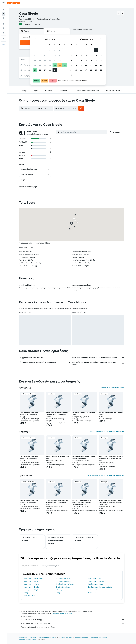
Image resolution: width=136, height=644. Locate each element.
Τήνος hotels (60, 593)
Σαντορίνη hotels (29, 596)
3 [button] (55, 50)
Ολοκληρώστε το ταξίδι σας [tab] (51, 566)
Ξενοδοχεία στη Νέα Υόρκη (65, 584)
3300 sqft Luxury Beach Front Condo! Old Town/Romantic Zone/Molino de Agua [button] (82, 502)
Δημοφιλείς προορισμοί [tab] (30, 566)
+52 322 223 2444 (26, 21)
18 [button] (60, 60)
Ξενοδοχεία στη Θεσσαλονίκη (33, 578)
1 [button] (45, 50)
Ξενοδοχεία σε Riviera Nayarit (99, 638)
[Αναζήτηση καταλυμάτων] (4, 14)
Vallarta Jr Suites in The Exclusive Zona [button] (84, 414)
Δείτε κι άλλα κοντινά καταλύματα (113, 388)
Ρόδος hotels (28, 593)
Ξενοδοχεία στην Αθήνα (31, 584)
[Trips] (4, 39)
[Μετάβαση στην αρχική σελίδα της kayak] (14, 3)
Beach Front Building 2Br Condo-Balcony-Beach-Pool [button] (84, 457)
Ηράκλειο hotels (93, 590)
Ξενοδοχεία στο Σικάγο (96, 584)
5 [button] (65, 50)
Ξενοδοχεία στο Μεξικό (65, 638)
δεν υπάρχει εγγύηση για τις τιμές (62, 614)
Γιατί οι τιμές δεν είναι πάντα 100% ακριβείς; (73, 627)
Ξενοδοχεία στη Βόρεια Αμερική (47, 638)
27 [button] (35, 70)
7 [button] (40, 55)
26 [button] (65, 65)
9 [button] (50, 55)
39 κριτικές (36, 24)
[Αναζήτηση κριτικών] (83, 132)
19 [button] (65, 60)
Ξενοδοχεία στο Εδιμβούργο (33, 590)
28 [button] (40, 70)
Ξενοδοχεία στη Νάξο (31, 581)
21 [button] (40, 65)
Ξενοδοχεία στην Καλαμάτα (97, 581)
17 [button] (55, 60)
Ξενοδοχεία (32, 638)
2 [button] (50, 50)
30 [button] (50, 70)
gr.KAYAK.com (23, 638)
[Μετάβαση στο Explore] (4, 24)
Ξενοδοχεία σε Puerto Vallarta (27, 640)
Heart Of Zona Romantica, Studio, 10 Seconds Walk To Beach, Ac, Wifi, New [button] (111, 459)
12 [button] (65, 55)
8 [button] (45, 55)
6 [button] (35, 55)
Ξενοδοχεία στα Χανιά (63, 587)
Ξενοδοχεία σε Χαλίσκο (81, 638)
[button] (4, 3)
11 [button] (60, 55)
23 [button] (50, 65)
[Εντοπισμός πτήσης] (4, 28)
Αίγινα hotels (92, 593)
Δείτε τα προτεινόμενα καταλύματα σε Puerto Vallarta (106, 475)
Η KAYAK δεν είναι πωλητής (73, 620)
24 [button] (55, 65)
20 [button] (35, 65)
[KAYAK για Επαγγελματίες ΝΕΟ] (4, 33)
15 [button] (45, 60)
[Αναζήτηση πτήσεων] (4, 9)
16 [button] (50, 60)
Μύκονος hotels (61, 590)
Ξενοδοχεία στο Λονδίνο (96, 578)
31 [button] (55, 70)
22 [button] (45, 65)
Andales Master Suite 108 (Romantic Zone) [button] (111, 414)
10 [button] (55, 55)
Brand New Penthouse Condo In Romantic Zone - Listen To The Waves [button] (57, 415)
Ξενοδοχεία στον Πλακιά (64, 581)
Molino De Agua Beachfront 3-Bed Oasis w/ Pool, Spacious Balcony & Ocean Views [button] (111, 502)
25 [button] (60, 65)
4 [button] (60, 50)
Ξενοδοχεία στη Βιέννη (63, 578)
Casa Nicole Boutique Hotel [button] (29, 413)
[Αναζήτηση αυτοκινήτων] (4, 18)
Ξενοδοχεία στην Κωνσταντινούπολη (100, 587)
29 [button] (45, 70)
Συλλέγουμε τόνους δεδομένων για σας (73, 623)
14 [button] (40, 60)
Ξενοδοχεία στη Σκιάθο (31, 587)
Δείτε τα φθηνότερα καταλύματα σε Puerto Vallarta (107, 432)
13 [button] (35, 60)
